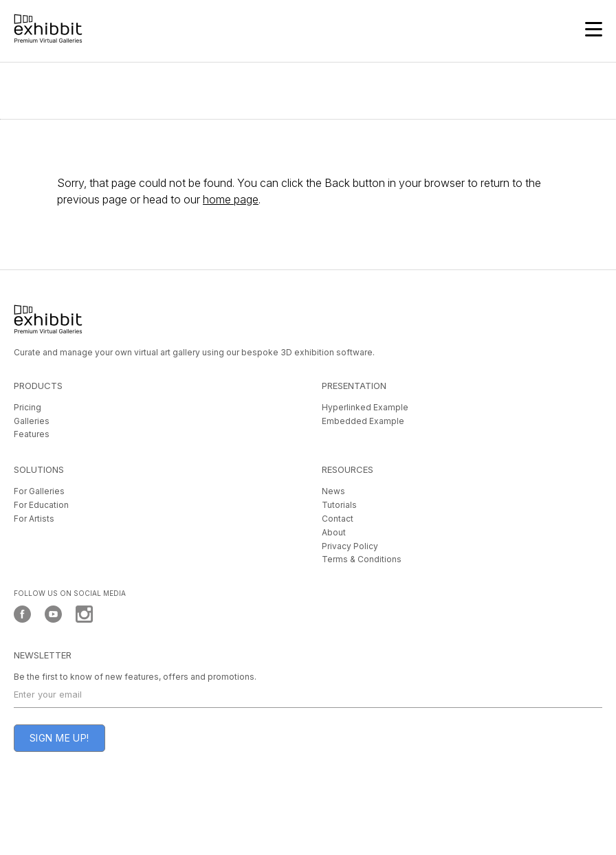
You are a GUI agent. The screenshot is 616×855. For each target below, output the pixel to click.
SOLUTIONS (39, 469)
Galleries (32, 421)
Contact (338, 519)
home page (231, 199)
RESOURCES (348, 469)
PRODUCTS (38, 386)
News (333, 491)
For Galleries (39, 491)
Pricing (27, 407)
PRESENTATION (354, 386)
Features (32, 434)
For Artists (34, 519)
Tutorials (339, 505)
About (334, 532)
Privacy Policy (350, 546)
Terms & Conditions (362, 559)
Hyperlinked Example (365, 407)
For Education (41, 505)
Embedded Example (363, 421)
